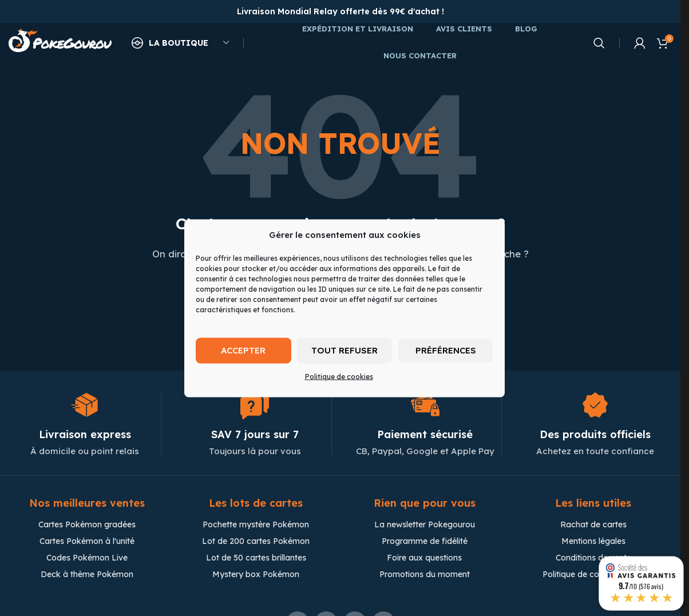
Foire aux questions (424, 558)
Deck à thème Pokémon (87, 575)
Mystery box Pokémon (256, 575)
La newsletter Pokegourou (425, 525)
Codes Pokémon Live (87, 558)
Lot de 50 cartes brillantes (256, 558)
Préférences (446, 350)
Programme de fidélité (425, 542)
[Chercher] (599, 43)
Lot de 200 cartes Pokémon (256, 542)
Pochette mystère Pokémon (256, 525)
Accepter (243, 350)
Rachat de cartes (593, 525)
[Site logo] (60, 42)
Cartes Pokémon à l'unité (87, 542)
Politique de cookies (339, 376)
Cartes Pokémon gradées (87, 525)
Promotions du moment (425, 575)
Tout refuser (344, 350)
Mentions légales (593, 542)
